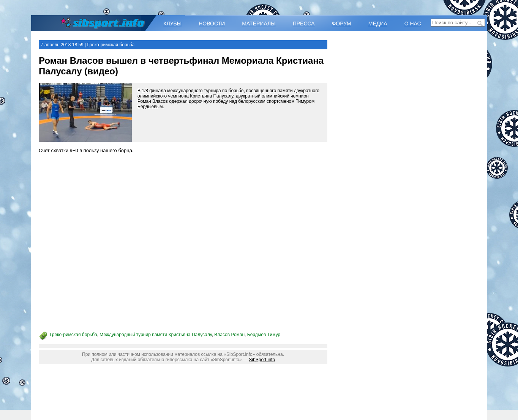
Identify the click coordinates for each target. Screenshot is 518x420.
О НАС (413, 24)
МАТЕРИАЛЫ (259, 24)
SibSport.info (262, 360)
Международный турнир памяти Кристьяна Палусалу (156, 335)
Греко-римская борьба (73, 335)
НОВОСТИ (212, 24)
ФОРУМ (342, 24)
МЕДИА (378, 24)
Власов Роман (229, 335)
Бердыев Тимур (264, 335)
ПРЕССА (304, 24)
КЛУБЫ (172, 24)
